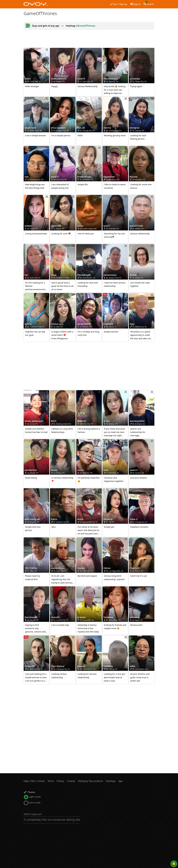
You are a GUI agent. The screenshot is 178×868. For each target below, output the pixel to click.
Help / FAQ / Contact (34, 781)
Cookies (71, 781)
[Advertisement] (89, 39)
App (120, 781)
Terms (51, 781)
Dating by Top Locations (91, 781)
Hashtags (111, 781)
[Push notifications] (174, 864)
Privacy (60, 781)
